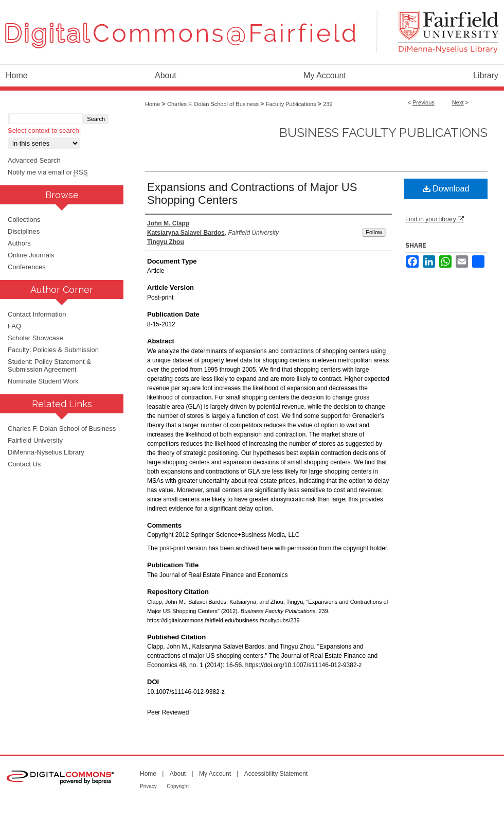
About (178, 774)
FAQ (14, 326)
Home (152, 104)
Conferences (27, 267)
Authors (19, 243)
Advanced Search (34, 160)
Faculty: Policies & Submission (53, 350)
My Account (215, 774)
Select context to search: (44, 130)
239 (328, 104)
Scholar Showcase (35, 338)
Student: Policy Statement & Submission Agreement (49, 365)
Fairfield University (35, 440)
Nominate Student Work (43, 381)
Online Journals (31, 255)
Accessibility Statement (276, 774)
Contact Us (24, 464)
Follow (374, 232)
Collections (24, 220)
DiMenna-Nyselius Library (46, 452)
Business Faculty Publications (383, 133)
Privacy (148, 786)
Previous (424, 102)
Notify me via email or (48, 172)
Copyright (178, 786)
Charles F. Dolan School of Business (213, 104)
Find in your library (435, 219)
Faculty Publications (291, 104)
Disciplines (24, 231)
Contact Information (37, 314)
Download (446, 189)
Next (458, 102)
